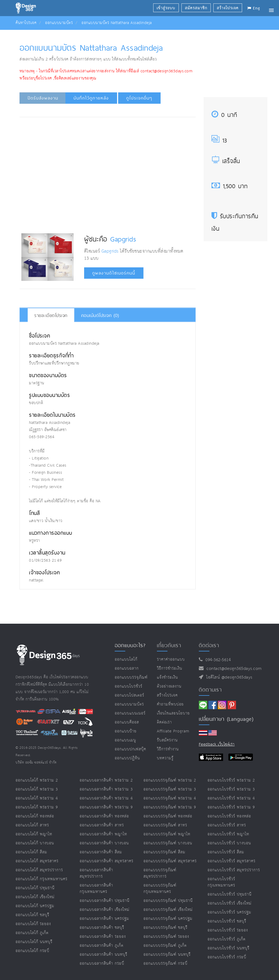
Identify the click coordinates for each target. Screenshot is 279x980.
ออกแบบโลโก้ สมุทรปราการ (39, 870)
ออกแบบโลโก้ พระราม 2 (37, 780)
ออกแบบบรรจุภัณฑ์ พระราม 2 (170, 780)
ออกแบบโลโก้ (126, 659)
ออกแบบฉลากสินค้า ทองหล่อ (104, 816)
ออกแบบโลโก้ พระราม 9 (37, 807)
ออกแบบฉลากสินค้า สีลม (101, 852)
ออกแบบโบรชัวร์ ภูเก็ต (227, 939)
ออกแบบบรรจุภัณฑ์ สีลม (164, 852)
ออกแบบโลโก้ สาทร (32, 825)
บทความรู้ (165, 758)
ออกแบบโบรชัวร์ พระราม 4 (231, 798)
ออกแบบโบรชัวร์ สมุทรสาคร (232, 861)
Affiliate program (173, 731)
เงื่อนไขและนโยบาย (173, 713)
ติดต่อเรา (164, 722)
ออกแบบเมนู (125, 740)
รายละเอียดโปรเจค (51, 315)
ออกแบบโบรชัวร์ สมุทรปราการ (234, 870)
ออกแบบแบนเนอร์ (130, 713)
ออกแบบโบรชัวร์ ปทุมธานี (230, 894)
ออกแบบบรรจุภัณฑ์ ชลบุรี (165, 928)
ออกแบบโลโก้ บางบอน (35, 843)
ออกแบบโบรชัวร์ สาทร (227, 825)
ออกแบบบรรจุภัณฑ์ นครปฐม (168, 919)
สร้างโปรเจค (167, 695)
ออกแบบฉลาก (127, 668)
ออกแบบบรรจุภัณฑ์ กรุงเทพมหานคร (160, 889)
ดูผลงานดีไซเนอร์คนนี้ (114, 273)
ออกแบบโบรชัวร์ (129, 686)
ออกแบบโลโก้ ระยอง (33, 924)
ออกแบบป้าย (126, 731)
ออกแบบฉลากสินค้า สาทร (102, 825)
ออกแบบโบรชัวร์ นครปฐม (229, 912)
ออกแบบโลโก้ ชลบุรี (32, 915)
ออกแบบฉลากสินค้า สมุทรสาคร (107, 861)
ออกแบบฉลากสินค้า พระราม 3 (106, 789)
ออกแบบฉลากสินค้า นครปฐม (104, 919)
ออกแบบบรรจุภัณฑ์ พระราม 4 (170, 798)
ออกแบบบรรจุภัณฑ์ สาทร (165, 825)
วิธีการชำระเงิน (170, 668)
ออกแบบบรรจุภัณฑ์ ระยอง (166, 937)
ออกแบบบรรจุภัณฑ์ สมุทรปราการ (160, 873)
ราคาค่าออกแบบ (171, 659)
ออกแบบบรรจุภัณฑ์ (131, 677)
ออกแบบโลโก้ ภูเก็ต (32, 933)
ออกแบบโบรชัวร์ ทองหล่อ (229, 816)
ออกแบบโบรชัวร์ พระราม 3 (231, 789)
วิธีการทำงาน (168, 749)
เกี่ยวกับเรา (169, 645)
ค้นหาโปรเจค (26, 23)
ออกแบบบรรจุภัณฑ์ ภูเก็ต (165, 946)
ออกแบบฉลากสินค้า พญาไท (103, 834)
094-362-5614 (217, 660)
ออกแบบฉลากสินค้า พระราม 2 (106, 780)
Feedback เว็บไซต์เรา (217, 744)
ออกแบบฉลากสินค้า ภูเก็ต (102, 946)
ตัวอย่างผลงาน (169, 686)
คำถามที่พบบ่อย (170, 704)
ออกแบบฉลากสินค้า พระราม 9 (106, 807)
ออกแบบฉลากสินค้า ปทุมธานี (105, 901)
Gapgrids (123, 239)
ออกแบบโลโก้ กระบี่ (32, 951)
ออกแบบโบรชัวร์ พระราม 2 (231, 780)
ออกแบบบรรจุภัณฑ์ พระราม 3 (170, 789)
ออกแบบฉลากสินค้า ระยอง (103, 937)
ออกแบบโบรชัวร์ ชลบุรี (227, 921)
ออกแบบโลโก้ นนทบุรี (34, 942)
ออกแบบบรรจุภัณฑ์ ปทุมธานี (168, 901)
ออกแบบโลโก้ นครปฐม (35, 906)
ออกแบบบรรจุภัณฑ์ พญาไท (167, 834)
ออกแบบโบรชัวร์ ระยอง (228, 930)
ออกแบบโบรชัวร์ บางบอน (229, 843)
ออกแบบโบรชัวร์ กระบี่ (227, 957)
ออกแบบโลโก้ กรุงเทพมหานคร (42, 879)
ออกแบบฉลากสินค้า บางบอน (104, 843)
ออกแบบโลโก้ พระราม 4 (37, 798)
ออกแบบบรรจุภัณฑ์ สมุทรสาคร (170, 861)
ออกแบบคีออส (127, 722)
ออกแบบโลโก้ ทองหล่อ (35, 816)
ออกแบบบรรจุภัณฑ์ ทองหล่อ (168, 816)
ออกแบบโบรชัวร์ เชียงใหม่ (230, 903)
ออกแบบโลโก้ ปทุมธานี (35, 888)
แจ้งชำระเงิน (167, 677)
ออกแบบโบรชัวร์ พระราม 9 (231, 807)
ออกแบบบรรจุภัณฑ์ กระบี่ (165, 964)
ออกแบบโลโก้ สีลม (31, 852)
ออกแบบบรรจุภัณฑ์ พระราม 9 (170, 807)
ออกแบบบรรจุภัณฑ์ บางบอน (168, 843)
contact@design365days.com (233, 669)
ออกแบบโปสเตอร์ (129, 695)
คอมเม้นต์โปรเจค (100, 315)
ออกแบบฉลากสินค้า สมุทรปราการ (96, 873)
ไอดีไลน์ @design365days (228, 677)
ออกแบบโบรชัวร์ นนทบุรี (229, 948)
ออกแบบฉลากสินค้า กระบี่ (102, 964)
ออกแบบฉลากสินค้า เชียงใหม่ (105, 910)
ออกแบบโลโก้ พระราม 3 (37, 789)
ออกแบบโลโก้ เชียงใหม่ (35, 897)
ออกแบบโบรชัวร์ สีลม (226, 852)
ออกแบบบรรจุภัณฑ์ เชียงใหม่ (168, 910)
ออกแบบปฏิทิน (127, 758)
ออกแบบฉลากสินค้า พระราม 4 (106, 798)
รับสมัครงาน (167, 740)
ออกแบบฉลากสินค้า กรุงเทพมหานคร (96, 889)
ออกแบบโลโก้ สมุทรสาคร (37, 861)
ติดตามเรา (210, 690)
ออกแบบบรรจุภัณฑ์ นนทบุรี (167, 955)
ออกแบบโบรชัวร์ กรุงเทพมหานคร (221, 882)
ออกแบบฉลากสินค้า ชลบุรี (102, 928)
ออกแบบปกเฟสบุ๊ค (130, 749)
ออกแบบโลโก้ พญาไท (34, 834)
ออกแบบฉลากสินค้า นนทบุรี (104, 955)
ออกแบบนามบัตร (59, 23)
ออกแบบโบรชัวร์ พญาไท (228, 834)
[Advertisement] (117, 137)
